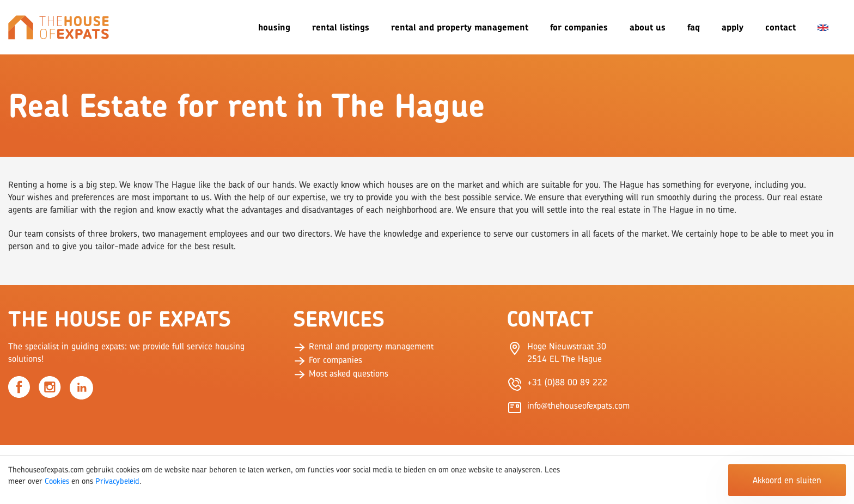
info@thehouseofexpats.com (578, 405)
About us (648, 27)
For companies (579, 27)
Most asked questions (341, 373)
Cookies (57, 481)
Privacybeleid (117, 481)
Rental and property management (363, 346)
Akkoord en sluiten (787, 480)
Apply (733, 27)
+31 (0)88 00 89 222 (567, 382)
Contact (780, 27)
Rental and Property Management (460, 27)
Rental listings (341, 27)
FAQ (694, 27)
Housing (274, 27)
